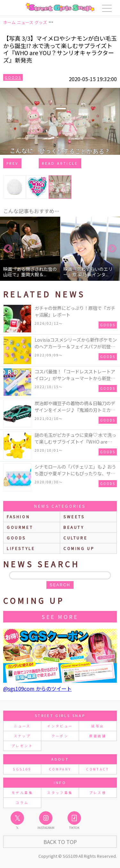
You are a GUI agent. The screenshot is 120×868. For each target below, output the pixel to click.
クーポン (60, 736)
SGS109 (22, 769)
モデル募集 (22, 793)
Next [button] (112, 249)
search (60, 585)
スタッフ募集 (60, 793)
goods (16, 538)
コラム (22, 802)
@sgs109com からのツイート (37, 689)
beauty (74, 527)
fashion (18, 517)
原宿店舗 (98, 736)
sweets (74, 517)
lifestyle (21, 548)
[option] (30, 249)
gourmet (20, 527)
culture (75, 538)
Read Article (60, 163)
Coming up (79, 548)
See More (60, 617)
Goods (13, 77)
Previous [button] (8, 249)
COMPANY (60, 769)
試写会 (98, 726)
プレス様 (98, 793)
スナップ (22, 736)
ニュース (22, 726)
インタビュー (60, 726)
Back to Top (60, 842)
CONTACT (98, 769)
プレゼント (22, 746)
